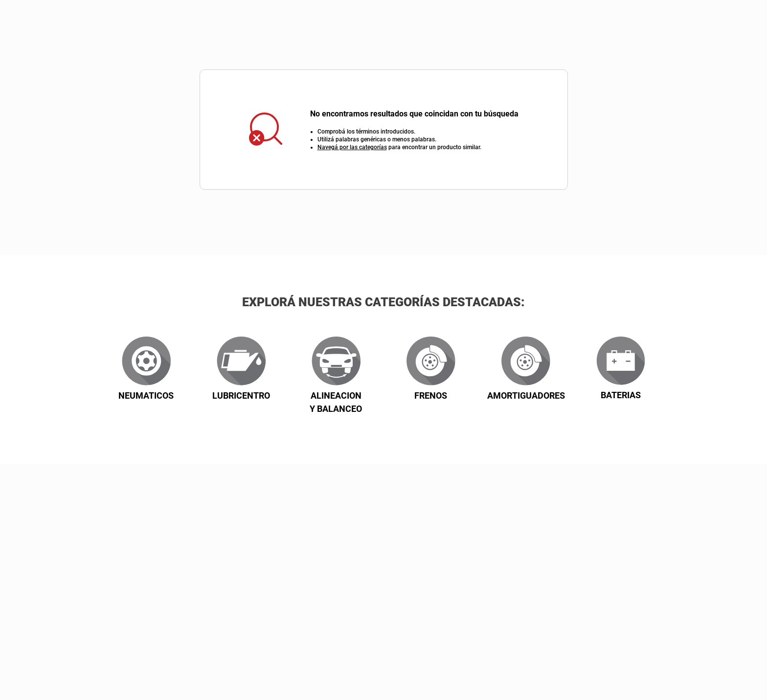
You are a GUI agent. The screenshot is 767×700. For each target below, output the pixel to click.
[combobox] (399, 24)
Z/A (590, 268)
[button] (729, 660)
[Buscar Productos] (558, 24)
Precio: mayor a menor (387, 268)
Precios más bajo (485, 268)
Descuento (301, 268)
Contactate (649, 77)
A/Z (550, 268)
